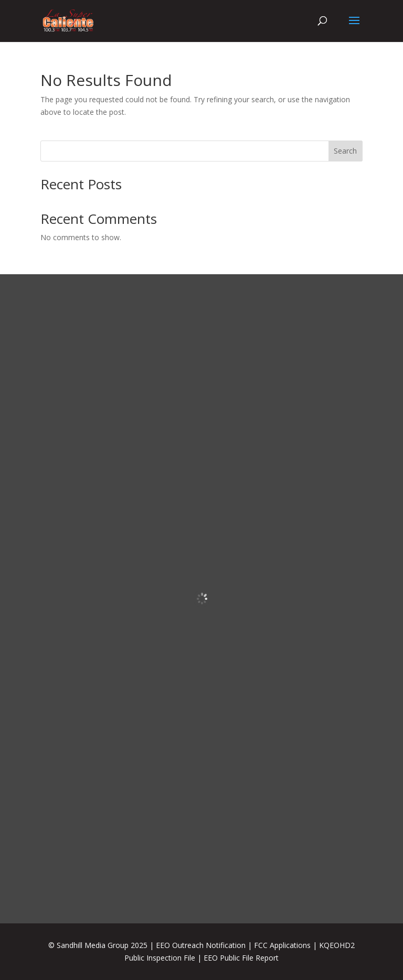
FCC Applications (282, 945)
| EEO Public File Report (238, 958)
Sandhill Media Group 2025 (102, 945)
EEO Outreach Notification (201, 945)
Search (345, 151)
